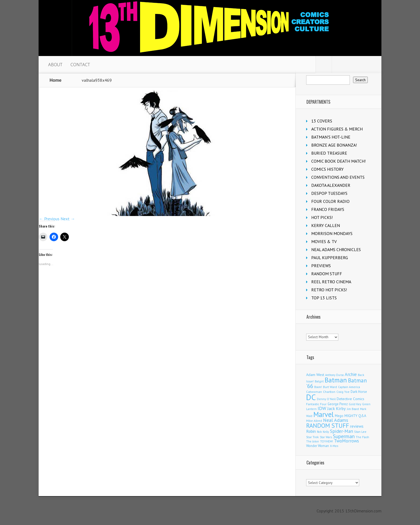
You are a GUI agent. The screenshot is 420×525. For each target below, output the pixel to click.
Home (55, 80)
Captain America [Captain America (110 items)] (349, 387)
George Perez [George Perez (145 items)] (338, 404)
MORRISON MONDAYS (332, 233)
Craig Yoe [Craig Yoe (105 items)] (343, 392)
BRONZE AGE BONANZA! (334, 145)
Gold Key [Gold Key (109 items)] (355, 404)
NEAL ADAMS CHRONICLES (336, 250)
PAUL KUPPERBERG (330, 258)
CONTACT (80, 65)
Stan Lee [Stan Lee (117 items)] (360, 432)
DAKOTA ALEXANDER (331, 185)
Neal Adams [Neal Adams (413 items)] (336, 420)
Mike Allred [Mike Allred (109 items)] (314, 421)
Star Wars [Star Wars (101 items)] (326, 437)
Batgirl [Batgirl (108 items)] (319, 381)
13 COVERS (322, 121)
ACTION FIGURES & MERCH (337, 129)
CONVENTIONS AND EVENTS (338, 177)
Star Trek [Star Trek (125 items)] (312, 437)
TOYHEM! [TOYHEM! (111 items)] (327, 441)
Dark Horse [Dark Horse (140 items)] (359, 392)
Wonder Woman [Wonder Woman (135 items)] (318, 446)
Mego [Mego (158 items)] (339, 416)
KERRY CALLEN (326, 225)
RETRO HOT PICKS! (329, 290)
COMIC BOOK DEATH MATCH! (338, 161)
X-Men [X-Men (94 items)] (334, 446)
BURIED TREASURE (329, 153)
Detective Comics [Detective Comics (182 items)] (350, 399)
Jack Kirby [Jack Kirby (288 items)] (337, 408)
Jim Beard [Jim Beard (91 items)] (353, 409)
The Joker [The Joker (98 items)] (313, 441)
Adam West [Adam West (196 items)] (315, 375)
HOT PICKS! (322, 217)
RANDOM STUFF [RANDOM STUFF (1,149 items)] (328, 425)
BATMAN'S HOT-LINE (331, 137)
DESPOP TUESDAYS (329, 193)
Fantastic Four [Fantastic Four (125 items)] (316, 404)
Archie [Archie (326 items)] (351, 374)
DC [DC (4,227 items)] (311, 397)
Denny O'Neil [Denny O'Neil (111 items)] (326, 399)
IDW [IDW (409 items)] (322, 408)
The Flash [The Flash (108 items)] (362, 437)
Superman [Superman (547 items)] (344, 436)
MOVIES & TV (324, 241)
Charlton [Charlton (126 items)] (329, 392)
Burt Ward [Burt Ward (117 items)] (330, 387)
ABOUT (55, 65)
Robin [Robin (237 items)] (311, 431)
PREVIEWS (321, 266)
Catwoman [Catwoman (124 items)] (314, 392)
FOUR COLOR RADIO (330, 201)
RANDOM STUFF (327, 274)
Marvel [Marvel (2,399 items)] (324, 414)
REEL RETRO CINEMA (331, 282)
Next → (68, 219)
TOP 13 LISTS (324, 298)
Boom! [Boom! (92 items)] (318, 387)
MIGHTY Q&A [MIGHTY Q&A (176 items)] (355, 416)
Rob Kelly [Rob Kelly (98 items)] (323, 432)
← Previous (49, 219)
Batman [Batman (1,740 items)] (336, 380)
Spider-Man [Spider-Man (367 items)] (342, 431)
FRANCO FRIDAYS (328, 209)
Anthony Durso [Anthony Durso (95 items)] (334, 375)
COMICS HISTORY (327, 169)
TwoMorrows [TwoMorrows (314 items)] (346, 441)
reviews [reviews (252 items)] (357, 426)
